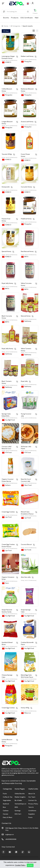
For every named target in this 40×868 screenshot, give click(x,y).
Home (6, 26)
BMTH (25, 257)
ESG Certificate (27, 18)
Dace (5, 583)
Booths (6, 18)
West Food (26, 485)
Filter (6, 31)
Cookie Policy (20, 865)
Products (15, 18)
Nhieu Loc (26, 713)
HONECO (7, 62)
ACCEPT (30, 865)
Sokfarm (6, 485)
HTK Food (7, 453)
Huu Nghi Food (8, 420)
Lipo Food (7, 517)
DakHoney (26, 321)
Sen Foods (26, 550)
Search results (28, 26)
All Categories (15, 26)
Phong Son (26, 62)
